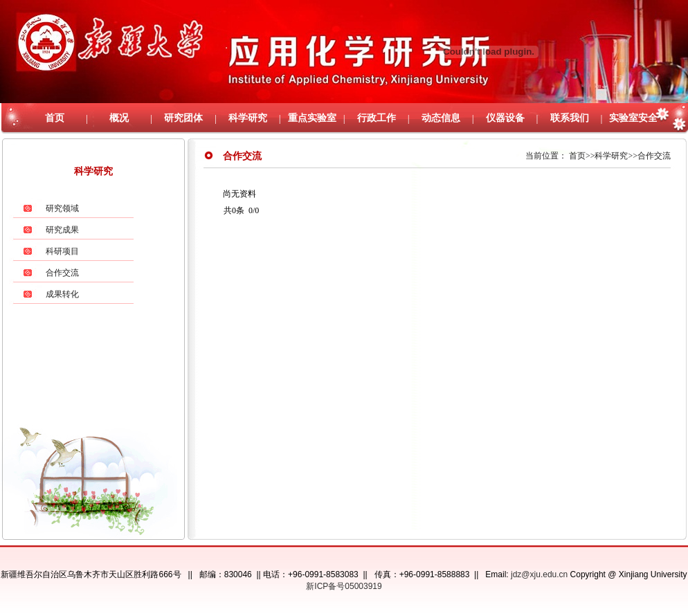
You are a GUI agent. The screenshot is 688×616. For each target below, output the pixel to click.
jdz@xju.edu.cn (539, 574)
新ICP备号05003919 (344, 586)
